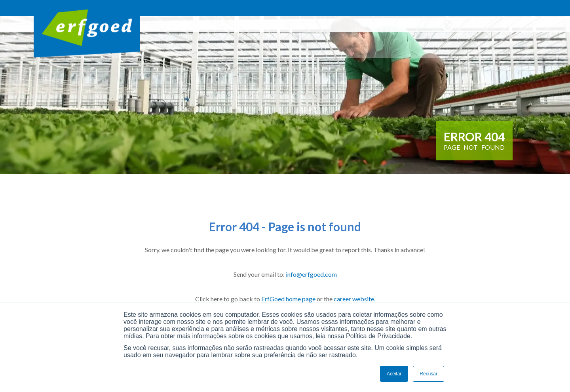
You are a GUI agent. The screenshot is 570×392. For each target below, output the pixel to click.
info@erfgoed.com (311, 274)
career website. (354, 299)
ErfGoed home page (288, 299)
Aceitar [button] (394, 374)
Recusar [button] (428, 374)
